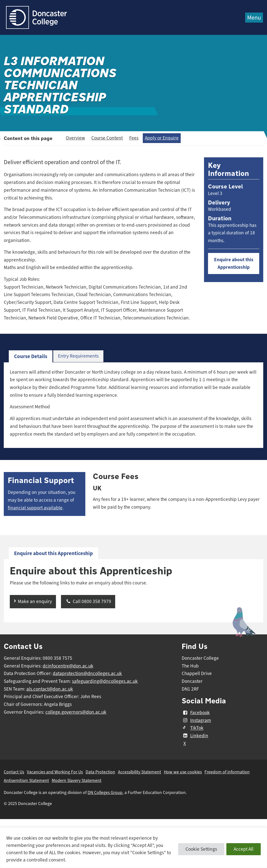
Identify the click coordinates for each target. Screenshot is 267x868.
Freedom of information (227, 772)
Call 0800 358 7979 (88, 602)
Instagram (196, 720)
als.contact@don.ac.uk (50, 689)
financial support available (35, 508)
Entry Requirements (78, 356)
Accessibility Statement (140, 772)
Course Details (31, 356)
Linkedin (195, 736)
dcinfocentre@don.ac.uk (68, 666)
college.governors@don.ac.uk (76, 712)
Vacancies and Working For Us (55, 772)
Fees (134, 138)
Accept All (244, 849)
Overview (75, 138)
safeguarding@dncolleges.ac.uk (105, 681)
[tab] (31, 356)
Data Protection (100, 772)
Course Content (107, 138)
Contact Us (14, 772)
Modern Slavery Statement (77, 780)
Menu (254, 18)
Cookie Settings (201, 849)
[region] (133, 848)
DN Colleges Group (105, 792)
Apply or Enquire (162, 138)
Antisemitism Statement (26, 780)
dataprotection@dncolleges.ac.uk (87, 674)
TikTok (192, 728)
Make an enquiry (35, 602)
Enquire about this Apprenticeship (234, 263)
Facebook (196, 713)
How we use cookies (183, 772)
